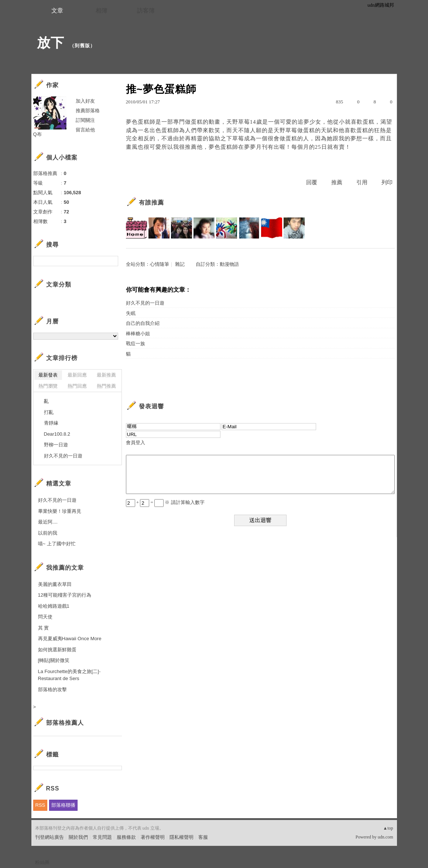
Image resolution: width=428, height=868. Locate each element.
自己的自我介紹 (143, 323)
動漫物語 (229, 264)
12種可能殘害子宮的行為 (65, 595)
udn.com (386, 837)
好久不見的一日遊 (145, 303)
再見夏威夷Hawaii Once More (70, 639)
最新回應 (77, 375)
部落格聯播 (63, 805)
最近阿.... (48, 522)
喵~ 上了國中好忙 (57, 544)
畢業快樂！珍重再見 (60, 511)
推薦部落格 (88, 111)
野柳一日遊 (56, 445)
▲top (388, 828)
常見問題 (102, 837)
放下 (51, 43)
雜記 (180, 264)
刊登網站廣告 (49, 837)
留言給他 (85, 130)
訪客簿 (146, 11)
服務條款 (126, 837)
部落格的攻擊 (52, 689)
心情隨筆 (160, 264)
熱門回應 (77, 386)
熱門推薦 (106, 386)
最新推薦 (106, 375)
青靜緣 (51, 423)
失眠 (131, 313)
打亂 (49, 412)
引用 (362, 182)
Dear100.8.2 (57, 434)
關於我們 (78, 837)
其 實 (44, 628)
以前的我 (48, 533)
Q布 (37, 134)
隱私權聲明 (182, 837)
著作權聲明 (153, 837)
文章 (57, 11)
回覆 (312, 182)
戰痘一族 (136, 344)
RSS (40, 805)
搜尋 (112, 261)
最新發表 (48, 375)
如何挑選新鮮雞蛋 (57, 650)
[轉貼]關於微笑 (54, 660)
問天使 (45, 617)
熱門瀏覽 (48, 386)
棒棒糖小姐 (138, 334)
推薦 (337, 182)
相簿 (102, 11)
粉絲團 (42, 862)
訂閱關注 (85, 120)
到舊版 (82, 46)
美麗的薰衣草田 (55, 584)
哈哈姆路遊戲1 (54, 606)
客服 (203, 837)
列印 (387, 182)
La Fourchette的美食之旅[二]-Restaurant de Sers (69, 675)
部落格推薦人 (65, 723)
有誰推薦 (151, 203)
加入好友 (85, 101)
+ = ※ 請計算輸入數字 (165, 502)
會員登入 (136, 442)
